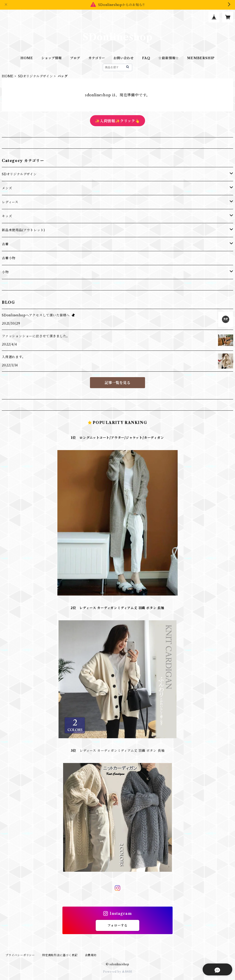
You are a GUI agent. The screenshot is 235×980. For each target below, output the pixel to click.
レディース (10, 202)
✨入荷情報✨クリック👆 (117, 121)
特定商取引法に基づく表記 (60, 955)
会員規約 (91, 955)
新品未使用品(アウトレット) (23, 230)
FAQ (146, 58)
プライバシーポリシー (20, 955)
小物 (5, 272)
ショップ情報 (52, 58)
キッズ (7, 216)
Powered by (118, 972)
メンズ (7, 188)
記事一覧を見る (117, 383)
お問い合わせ (124, 58)
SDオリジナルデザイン (36, 76)
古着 (5, 244)
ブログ (75, 58)
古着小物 (9, 258)
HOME (27, 58)
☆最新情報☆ (169, 58)
